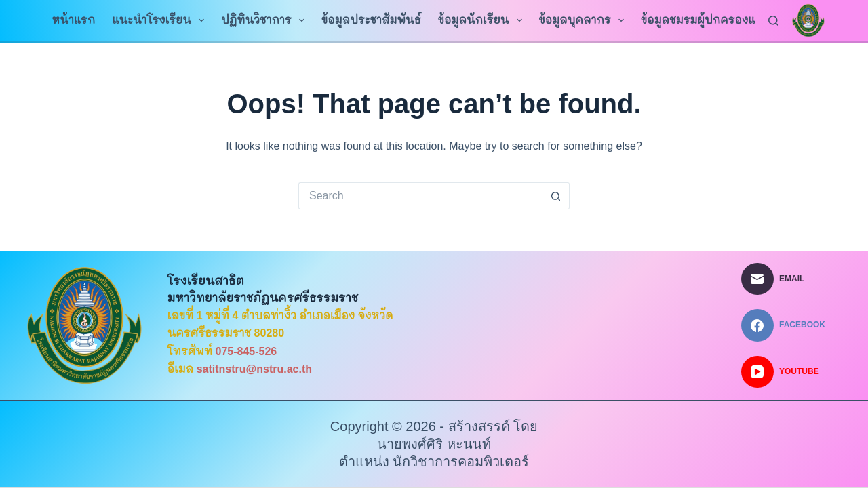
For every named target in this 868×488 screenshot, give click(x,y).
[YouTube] (783, 372)
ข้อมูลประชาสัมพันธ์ (371, 20)
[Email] (783, 279)
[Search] (773, 21)
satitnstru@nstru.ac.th (254, 369)
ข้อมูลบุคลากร (585, 20)
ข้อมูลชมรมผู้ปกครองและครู (721, 20)
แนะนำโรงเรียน (161, 20)
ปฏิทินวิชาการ (265, 20)
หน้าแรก (74, 20)
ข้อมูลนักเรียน (483, 20)
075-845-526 (246, 351)
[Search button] (556, 196)
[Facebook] (783, 325)
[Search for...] (420, 196)
